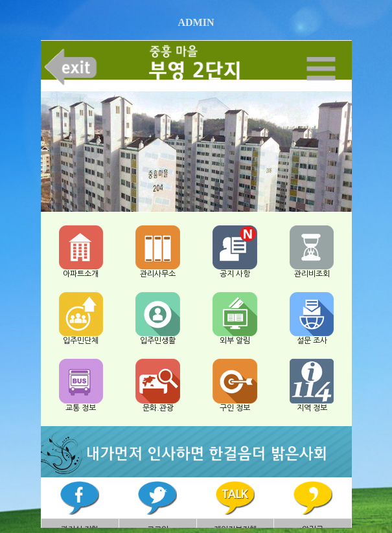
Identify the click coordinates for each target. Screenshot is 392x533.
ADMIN (196, 22)
